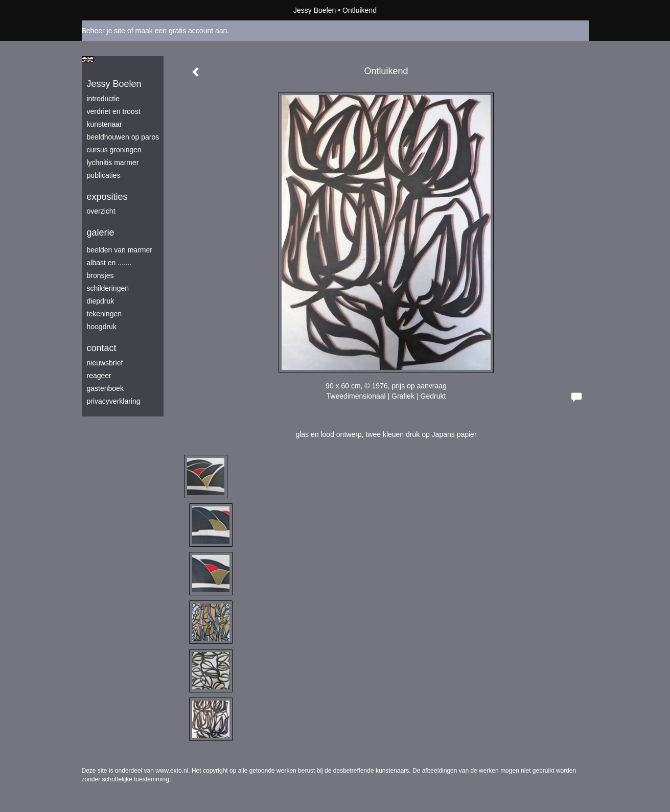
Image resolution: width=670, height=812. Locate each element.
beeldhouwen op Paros (123, 137)
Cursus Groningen (114, 150)
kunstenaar (105, 124)
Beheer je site (104, 31)
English (88, 59)
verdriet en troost (114, 111)
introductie (103, 99)
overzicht (101, 211)
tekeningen (105, 314)
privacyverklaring (114, 401)
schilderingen (108, 288)
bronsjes (100, 275)
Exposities (107, 197)
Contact (102, 348)
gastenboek (105, 388)
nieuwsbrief (105, 363)
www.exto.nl (172, 771)
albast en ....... (109, 263)
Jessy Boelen (315, 10)
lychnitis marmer (113, 163)
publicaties (104, 175)
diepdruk (101, 301)
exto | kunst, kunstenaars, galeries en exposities (111, 10)
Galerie (101, 233)
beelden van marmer (120, 250)
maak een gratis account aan (181, 31)
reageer (99, 376)
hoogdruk (102, 327)
